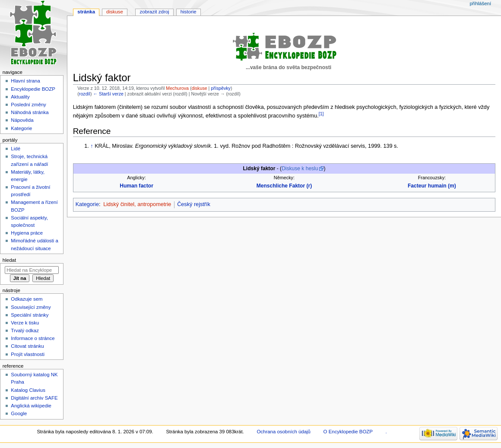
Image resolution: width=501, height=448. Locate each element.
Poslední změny (29, 105)
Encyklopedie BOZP (33, 89)
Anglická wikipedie (31, 406)
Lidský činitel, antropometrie (137, 204)
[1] (321, 114)
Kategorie (87, 204)
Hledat (9, 260)
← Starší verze (108, 94)
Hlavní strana (25, 81)
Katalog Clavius (28, 390)
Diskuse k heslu (300, 168)
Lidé (16, 149)
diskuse (200, 88)
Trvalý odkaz (25, 330)
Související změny (31, 307)
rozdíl (85, 94)
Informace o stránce (33, 338)
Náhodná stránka (30, 112)
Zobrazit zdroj (155, 12)
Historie (189, 12)
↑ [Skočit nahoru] (92, 146)
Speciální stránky (30, 315)
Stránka (86, 12)
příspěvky (221, 88)
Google (19, 413)
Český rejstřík (194, 204)
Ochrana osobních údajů (283, 432)
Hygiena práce (27, 233)
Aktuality (20, 97)
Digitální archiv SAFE (34, 398)
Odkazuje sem (27, 299)
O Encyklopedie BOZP (348, 432)
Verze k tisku (25, 323)
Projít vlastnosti (28, 354)
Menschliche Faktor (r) (284, 186)
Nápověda (22, 120)
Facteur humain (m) (432, 186)
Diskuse (115, 12)
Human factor (136, 186)
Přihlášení (480, 3)
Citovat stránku (27, 346)
